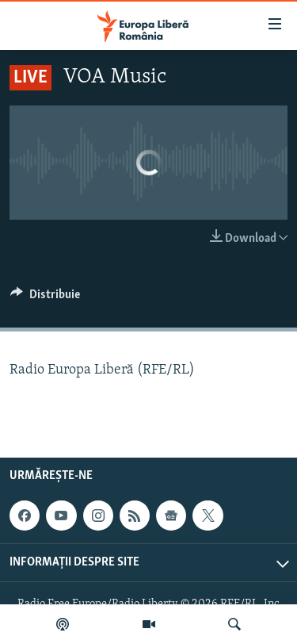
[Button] (45, 298)
